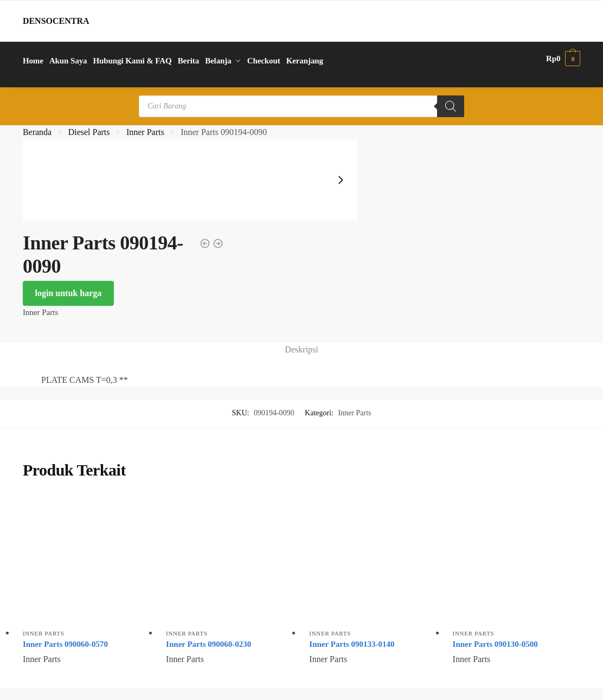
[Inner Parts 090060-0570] (86, 560)
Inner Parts (145, 132)
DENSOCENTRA (56, 21)
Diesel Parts (89, 132)
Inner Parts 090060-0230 (209, 644)
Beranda (37, 132)
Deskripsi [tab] (301, 349)
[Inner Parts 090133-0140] (373, 560)
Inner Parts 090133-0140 (352, 644)
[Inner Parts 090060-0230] (229, 560)
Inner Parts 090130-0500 (495, 644)
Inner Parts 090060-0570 (65, 644)
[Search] (451, 106)
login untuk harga (69, 293)
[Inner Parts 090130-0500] (516, 560)
